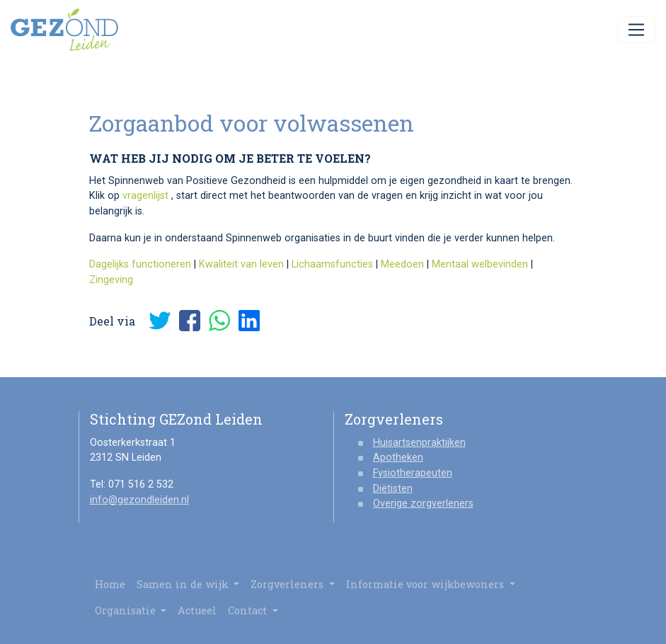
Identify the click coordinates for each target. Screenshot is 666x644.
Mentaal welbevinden (480, 264)
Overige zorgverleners (423, 504)
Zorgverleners (293, 584)
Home (110, 584)
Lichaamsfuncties (332, 264)
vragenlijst (145, 196)
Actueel (197, 610)
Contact (253, 610)
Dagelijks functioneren (140, 264)
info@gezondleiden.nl (139, 500)
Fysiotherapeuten (413, 473)
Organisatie (131, 610)
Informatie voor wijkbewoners (431, 584)
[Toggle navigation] (636, 30)
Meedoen (402, 264)
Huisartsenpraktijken (419, 443)
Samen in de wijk (188, 584)
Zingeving (111, 280)
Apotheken (398, 458)
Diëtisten (393, 489)
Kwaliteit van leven (241, 264)
